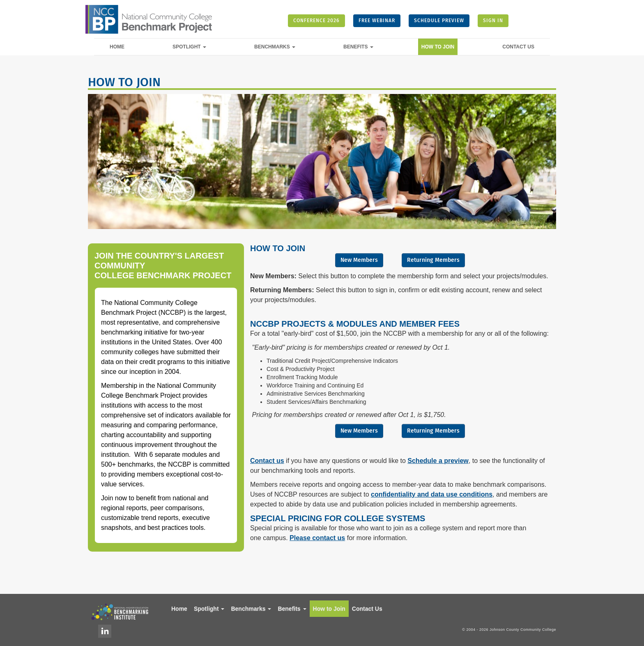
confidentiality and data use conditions (432, 494)
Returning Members (433, 260)
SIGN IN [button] (493, 21)
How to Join (438, 47)
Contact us (267, 461)
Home (117, 47)
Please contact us (317, 538)
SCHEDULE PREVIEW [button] (439, 21)
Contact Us (518, 47)
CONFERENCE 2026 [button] (316, 21)
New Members (359, 260)
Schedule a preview (438, 461)
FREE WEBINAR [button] (377, 21)
